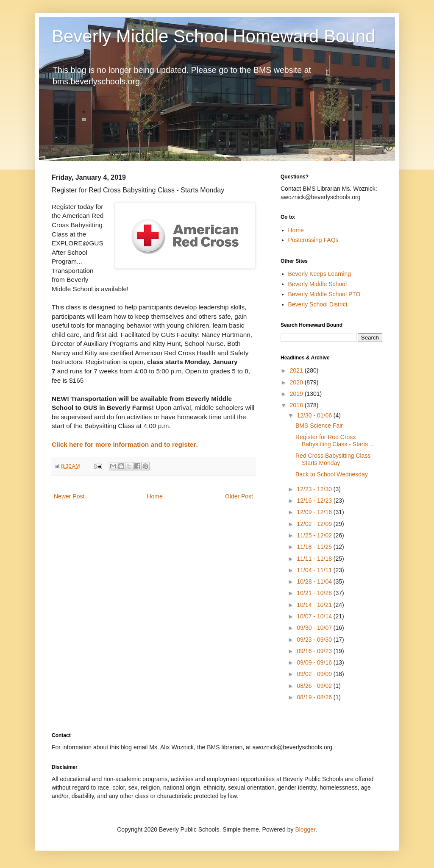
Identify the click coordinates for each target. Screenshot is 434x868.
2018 (297, 405)
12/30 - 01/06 (315, 415)
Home (154, 496)
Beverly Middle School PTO (324, 294)
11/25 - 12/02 (315, 535)
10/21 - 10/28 (315, 593)
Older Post (239, 496)
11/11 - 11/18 (315, 559)
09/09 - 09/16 (315, 662)
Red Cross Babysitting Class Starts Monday (333, 459)
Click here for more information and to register (124, 444)
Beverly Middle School (318, 284)
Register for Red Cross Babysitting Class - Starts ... (335, 441)
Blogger (305, 829)
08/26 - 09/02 (315, 686)
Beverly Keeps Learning (320, 274)
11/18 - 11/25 (315, 547)
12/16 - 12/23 (315, 501)
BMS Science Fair (319, 426)
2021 (297, 370)
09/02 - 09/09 (315, 674)
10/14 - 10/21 (315, 605)
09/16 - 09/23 (315, 651)
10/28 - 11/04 (315, 581)
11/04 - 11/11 (315, 570)
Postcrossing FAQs (313, 240)
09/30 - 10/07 (315, 628)
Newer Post (69, 496)
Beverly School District (318, 304)
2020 (297, 382)
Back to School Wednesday (332, 474)
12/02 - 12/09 (315, 524)
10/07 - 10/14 (315, 616)
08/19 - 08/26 (315, 697)
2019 (297, 394)
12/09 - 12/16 (315, 512)
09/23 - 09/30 (315, 640)
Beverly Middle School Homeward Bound (213, 36)
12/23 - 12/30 (315, 489)
